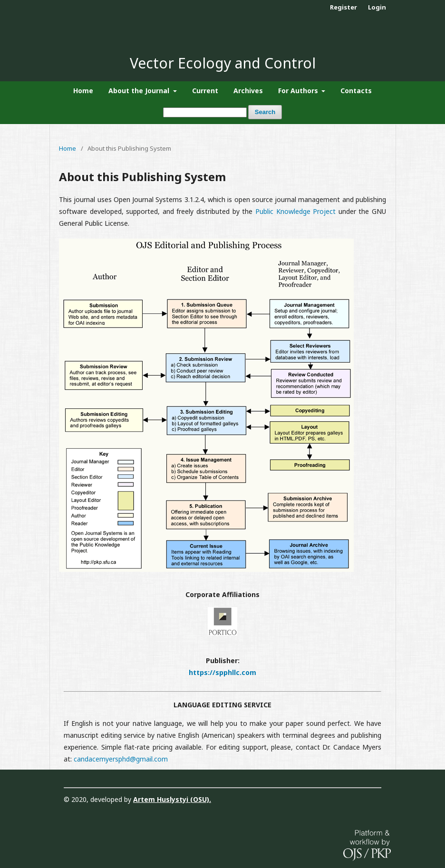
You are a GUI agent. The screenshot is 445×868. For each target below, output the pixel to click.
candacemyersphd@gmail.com (121, 759)
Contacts (356, 91)
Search (265, 112)
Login (377, 7)
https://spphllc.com (222, 672)
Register (343, 7)
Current (205, 91)
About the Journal (140, 91)
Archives (248, 91)
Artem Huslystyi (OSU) (171, 799)
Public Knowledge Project (295, 211)
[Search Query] (205, 112)
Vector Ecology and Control (223, 63)
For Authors (299, 91)
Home (83, 91)
